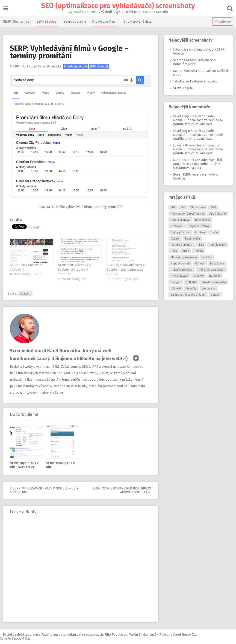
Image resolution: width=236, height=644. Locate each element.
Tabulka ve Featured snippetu (195, 81)
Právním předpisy (181, 270)
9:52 (19, 66)
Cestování (177, 226)
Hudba (198, 251)
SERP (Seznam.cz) (17, 21)
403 (173, 207)
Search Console (75, 21)
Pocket (34, 227)
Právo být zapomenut (211, 270)
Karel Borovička (50, 66)
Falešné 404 (192, 239)
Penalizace (217, 264)
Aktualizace (197, 207)
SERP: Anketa (182, 88)
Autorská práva (180, 220)
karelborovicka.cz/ (30, 358)
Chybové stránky (199, 226)
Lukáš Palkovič (183, 145)
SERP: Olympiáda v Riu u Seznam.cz (25, 465)
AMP (213, 207)
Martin (177, 160)
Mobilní (206, 257)
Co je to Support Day (15, 639)
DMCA (214, 232)
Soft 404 (191, 282)
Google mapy (217, 245)
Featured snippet (181, 245)
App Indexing (217, 214)
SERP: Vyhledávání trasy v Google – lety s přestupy (45, 490)
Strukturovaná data (138, 21)
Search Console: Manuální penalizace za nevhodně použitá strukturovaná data (198, 120)
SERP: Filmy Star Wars (27, 265)
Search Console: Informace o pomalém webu (194, 62)
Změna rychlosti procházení (188, 295)
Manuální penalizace (183, 257)
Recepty (198, 276)
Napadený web (180, 264)
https (185, 251)
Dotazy (175, 239)
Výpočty (191, 289)
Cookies (200, 232)
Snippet (175, 282)
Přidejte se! (222, 21)
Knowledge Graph (105, 21)
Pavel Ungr (181, 116)
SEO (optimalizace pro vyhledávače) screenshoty (118, 6)
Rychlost (214, 276)
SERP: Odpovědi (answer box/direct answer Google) (122, 490)
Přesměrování (179, 276)
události (26, 294)
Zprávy (215, 295)
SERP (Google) (47, 21)
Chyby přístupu (180, 232)
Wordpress (208, 289)
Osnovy (199, 264)
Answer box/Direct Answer (187, 214)
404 (182, 207)
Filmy (200, 245)
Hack (173, 251)
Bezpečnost (202, 220)
